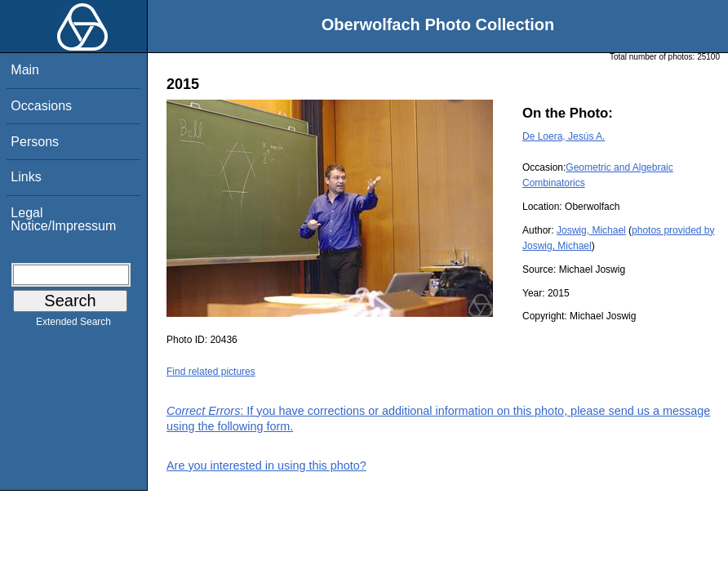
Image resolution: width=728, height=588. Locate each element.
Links (26, 177)
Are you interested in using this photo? (266, 465)
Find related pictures (211, 372)
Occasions (41, 106)
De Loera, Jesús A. (564, 136)
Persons (35, 142)
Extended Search (73, 325)
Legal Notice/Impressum (63, 219)
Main (25, 70)
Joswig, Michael (591, 230)
